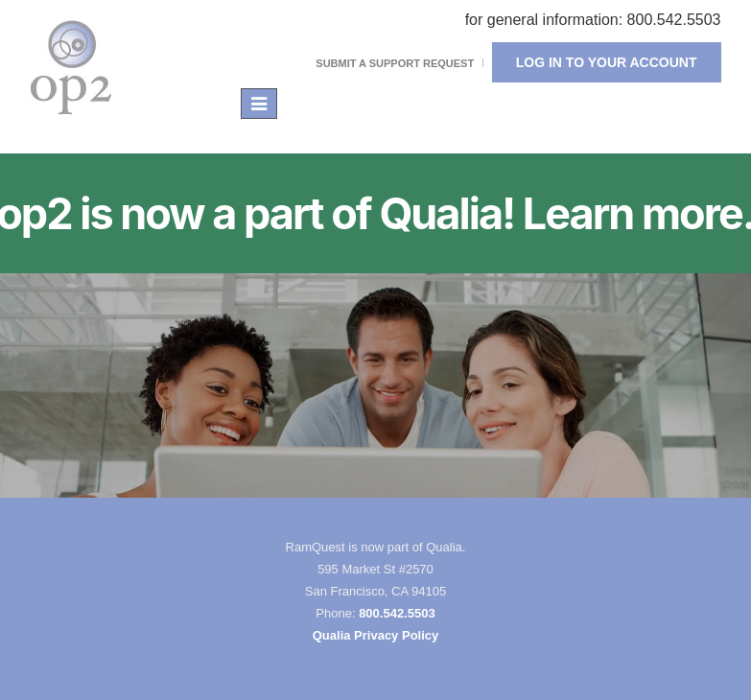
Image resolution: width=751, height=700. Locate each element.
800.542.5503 (397, 613)
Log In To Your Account (607, 62)
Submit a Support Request (395, 63)
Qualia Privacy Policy (376, 635)
